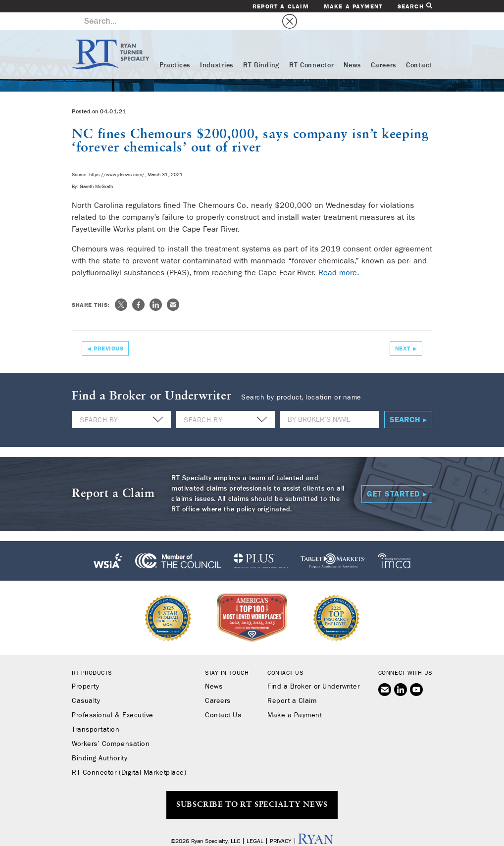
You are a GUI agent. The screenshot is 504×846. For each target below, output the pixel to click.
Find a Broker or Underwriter (313, 669)
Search (415, 6)
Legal (255, 824)
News (352, 48)
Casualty (86, 684)
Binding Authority (100, 741)
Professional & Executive (113, 698)
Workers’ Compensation (111, 727)
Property (85, 669)
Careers (383, 48)
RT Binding (261, 48)
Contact (419, 48)
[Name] (330, 402)
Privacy (281, 824)
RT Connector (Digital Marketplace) (129, 755)
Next (403, 331)
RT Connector (311, 48)
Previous (108, 331)
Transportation (96, 712)
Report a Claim (281, 6)
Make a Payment (353, 6)
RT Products (92, 655)
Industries (217, 48)
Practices (175, 48)
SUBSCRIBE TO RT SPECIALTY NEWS (252, 788)
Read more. (339, 255)
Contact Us (223, 698)
